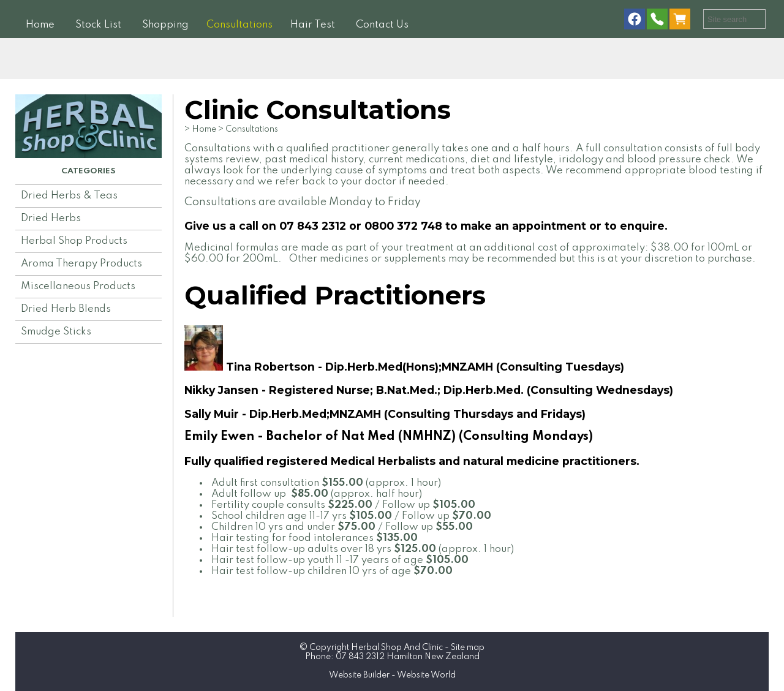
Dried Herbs (51, 218)
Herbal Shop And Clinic (397, 648)
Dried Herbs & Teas (69, 196)
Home (40, 25)
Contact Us (382, 25)
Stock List (98, 25)
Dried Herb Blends (66, 309)
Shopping (165, 25)
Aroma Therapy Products (81, 264)
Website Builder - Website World (392, 675)
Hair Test (313, 25)
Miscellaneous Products (78, 286)
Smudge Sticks (56, 332)
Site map (468, 648)
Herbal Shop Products (74, 241)
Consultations (239, 25)
